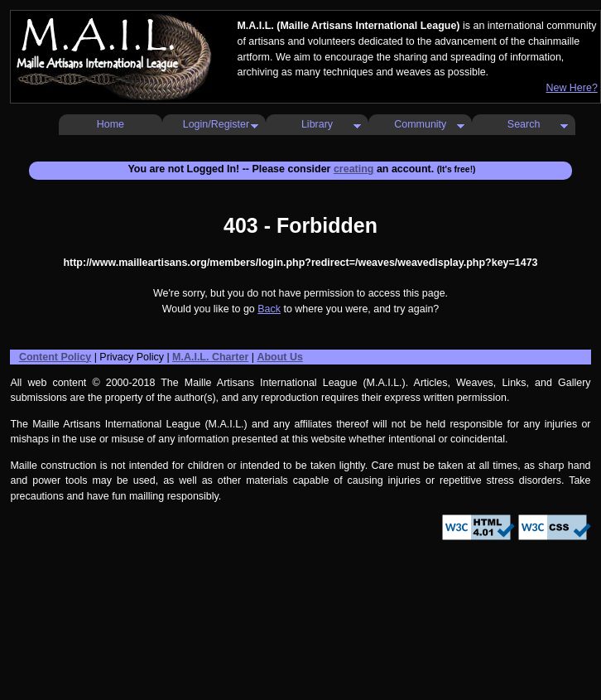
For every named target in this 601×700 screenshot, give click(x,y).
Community (420, 124)
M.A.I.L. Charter (210, 357)
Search (524, 124)
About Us (279, 357)
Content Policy (55, 357)
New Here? (571, 88)
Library (317, 124)
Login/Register (216, 124)
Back (269, 309)
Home (111, 124)
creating (354, 169)
